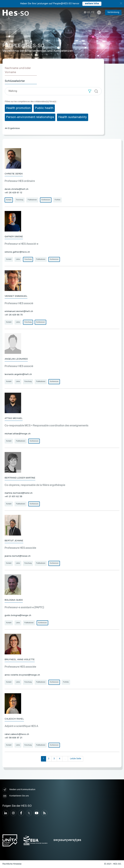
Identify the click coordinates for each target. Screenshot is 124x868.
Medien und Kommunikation (19, 790)
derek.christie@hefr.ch (17, 189)
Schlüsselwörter (15, 81)
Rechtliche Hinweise (12, 864)
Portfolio (57, 200)
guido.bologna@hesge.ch (18, 615)
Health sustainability (73, 117)
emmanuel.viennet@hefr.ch (19, 311)
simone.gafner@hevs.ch (17, 252)
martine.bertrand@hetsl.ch (19, 493)
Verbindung (113, 12)
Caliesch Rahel (14, 719)
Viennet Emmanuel (16, 296)
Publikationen (32, 200)
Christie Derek (14, 174)
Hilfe (89, 13)
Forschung (20, 200)
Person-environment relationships (30, 117)
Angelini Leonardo (16, 359)
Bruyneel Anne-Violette (20, 660)
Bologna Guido (14, 600)
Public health (44, 108)
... (65, 759)
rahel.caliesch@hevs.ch (17, 734)
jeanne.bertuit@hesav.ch (18, 556)
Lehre (18, 259)
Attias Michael (14, 418)
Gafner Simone (14, 237)
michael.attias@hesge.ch (18, 434)
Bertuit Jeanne (14, 541)
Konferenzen (46, 200)
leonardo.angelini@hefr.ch (18, 374)
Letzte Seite (76, 759)
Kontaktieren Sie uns (16, 796)
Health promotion (18, 108)
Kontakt (9, 200)
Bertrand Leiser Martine (20, 478)
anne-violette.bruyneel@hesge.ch (22, 675)
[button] (90, 91)
